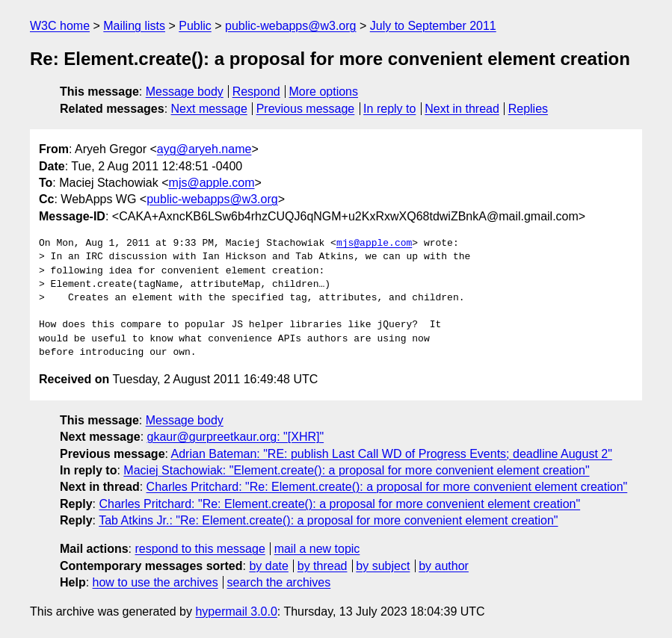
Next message (209, 109)
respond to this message (200, 549)
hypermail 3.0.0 (236, 611)
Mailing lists (134, 26)
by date (268, 566)
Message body (185, 92)
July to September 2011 (433, 26)
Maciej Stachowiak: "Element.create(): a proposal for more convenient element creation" (356, 470)
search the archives (279, 582)
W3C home (60, 26)
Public (195, 26)
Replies (528, 109)
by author (444, 566)
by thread (323, 566)
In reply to (389, 109)
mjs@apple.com (212, 183)
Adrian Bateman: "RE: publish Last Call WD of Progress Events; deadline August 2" (392, 454)
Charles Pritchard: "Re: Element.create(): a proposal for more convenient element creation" (387, 487)
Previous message (306, 109)
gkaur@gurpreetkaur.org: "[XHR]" (236, 437)
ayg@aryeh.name (204, 149)
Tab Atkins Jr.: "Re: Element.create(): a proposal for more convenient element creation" (328, 520)
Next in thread (462, 109)
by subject (383, 566)
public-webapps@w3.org (290, 26)
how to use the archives (155, 582)
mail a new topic (317, 549)
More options (324, 92)
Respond (256, 92)
